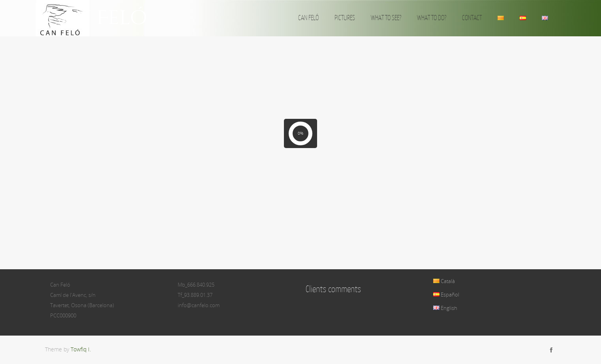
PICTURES (345, 18)
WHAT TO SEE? (386, 18)
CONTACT (472, 18)
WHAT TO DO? (432, 18)
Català (444, 281)
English (445, 308)
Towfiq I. (81, 349)
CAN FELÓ (308, 18)
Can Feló (96, 18)
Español (446, 295)
